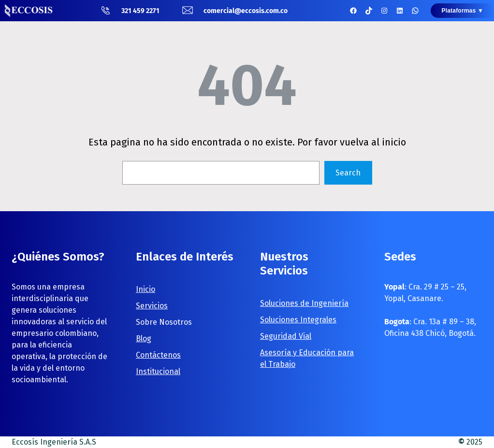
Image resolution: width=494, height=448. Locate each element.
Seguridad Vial (286, 336)
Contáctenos (158, 355)
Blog (144, 339)
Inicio (145, 289)
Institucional (158, 371)
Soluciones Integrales (298, 320)
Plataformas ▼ (462, 11)
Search (348, 173)
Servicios (152, 306)
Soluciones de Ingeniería (304, 303)
